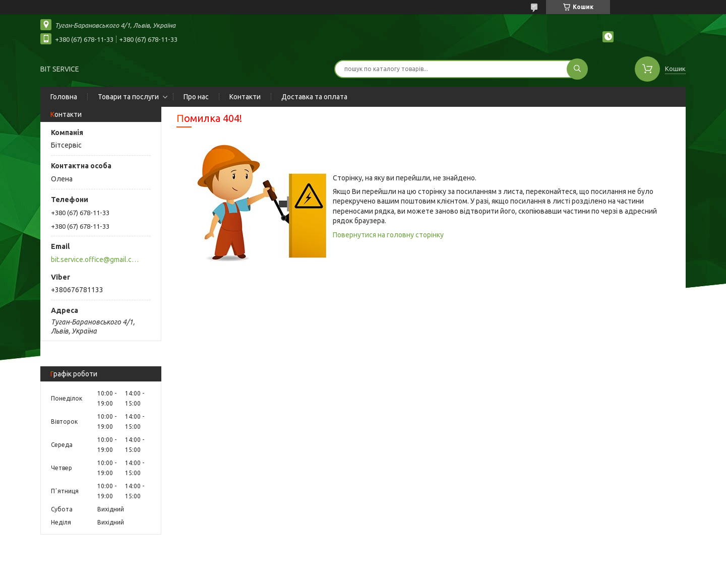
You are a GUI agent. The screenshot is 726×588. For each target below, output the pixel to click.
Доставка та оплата (314, 97)
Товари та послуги (128, 97)
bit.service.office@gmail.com (95, 259)
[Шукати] (577, 69)
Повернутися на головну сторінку (388, 235)
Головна (64, 97)
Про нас (196, 97)
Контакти (245, 97)
